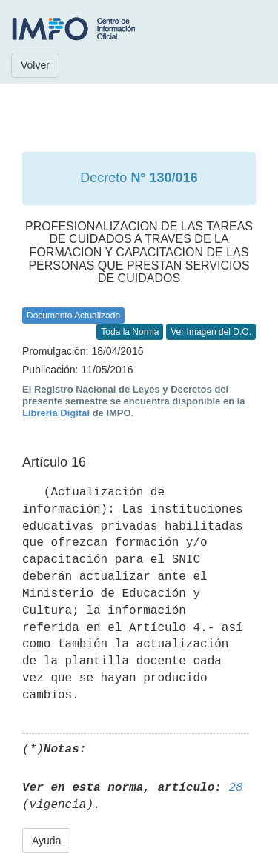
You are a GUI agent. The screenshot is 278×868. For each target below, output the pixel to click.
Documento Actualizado (73, 316)
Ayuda (46, 841)
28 (235, 788)
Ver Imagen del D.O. (211, 332)
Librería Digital (56, 413)
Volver (35, 65)
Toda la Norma (130, 332)
